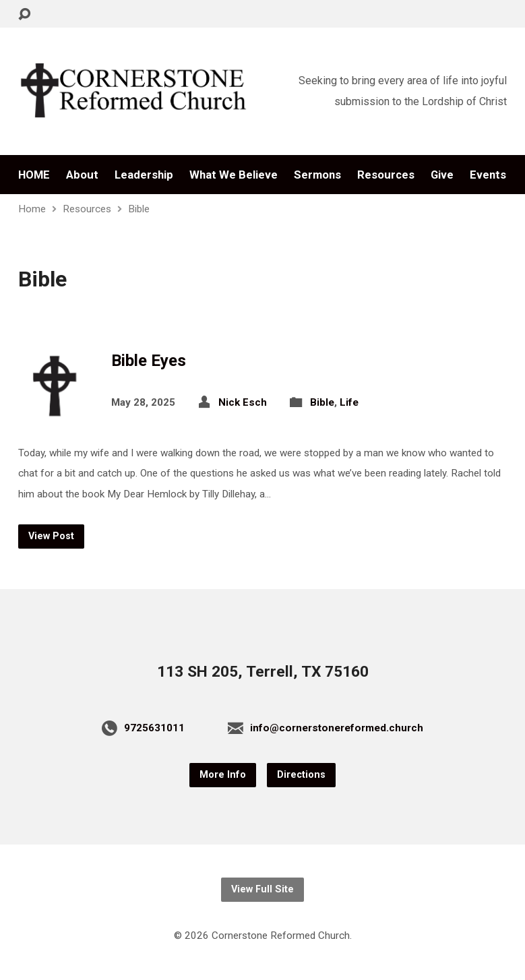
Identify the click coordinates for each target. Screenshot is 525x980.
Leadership (144, 175)
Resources (386, 175)
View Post (51, 536)
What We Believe (234, 175)
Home (32, 209)
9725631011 (154, 728)
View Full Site (262, 889)
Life (349, 402)
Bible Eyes (149, 361)
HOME (34, 175)
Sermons (317, 175)
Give (442, 175)
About (82, 175)
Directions (301, 775)
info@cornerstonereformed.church (337, 728)
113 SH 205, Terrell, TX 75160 (263, 672)
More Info (223, 775)
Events (488, 175)
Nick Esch (243, 402)
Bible (139, 209)
